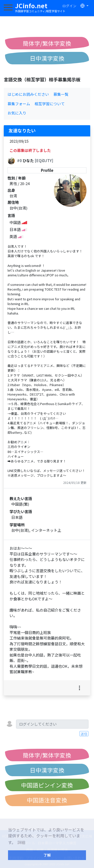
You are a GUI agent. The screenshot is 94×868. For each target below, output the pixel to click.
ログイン (69, 6)
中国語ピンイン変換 (47, 785)
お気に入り (17, 113)
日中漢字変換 (47, 58)
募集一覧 (61, 94)
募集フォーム (19, 104)
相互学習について (50, 104)
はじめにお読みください (28, 94)
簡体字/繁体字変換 (47, 43)
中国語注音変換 (47, 800)
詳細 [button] (21, 842)
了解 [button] (47, 855)
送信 (84, 734)
